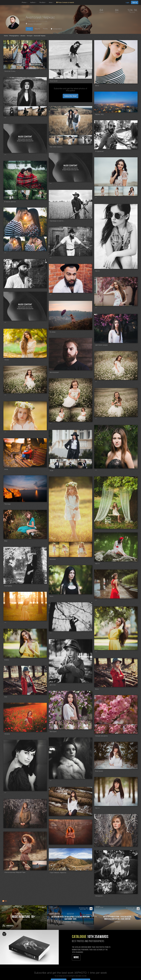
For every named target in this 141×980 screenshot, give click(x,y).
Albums (37, 29)
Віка (6, 541)
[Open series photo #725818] (11, 195)
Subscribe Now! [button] (70, 96)
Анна (6, 469)
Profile (45, 29)
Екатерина (8, 586)
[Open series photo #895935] (25, 111)
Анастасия (54, 81)
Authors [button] (33, 2)
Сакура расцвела (101, 736)
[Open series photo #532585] (101, 729)
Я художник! (100, 151)
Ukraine (30, 24)
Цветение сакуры (101, 345)
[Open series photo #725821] (40, 195)
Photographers (14, 36)
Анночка (53, 559)
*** (5, 118)
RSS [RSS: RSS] (6, 901)
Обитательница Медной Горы (15, 872)
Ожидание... (100, 896)
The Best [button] (43, 2)
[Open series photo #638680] (81, 415)
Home (6, 36)
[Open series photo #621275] (70, 464)
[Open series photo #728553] (130, 191)
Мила (97, 86)
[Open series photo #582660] (54, 549)
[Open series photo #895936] (40, 111)
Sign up (135, 2)
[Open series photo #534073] (85, 725)
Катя (51, 596)
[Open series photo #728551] (101, 191)
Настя (97, 271)
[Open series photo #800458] (56, 140)
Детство (53, 685)
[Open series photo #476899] (40, 865)
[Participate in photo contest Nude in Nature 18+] (23, 917)
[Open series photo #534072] (70, 725)
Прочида (7, 504)
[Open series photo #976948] (85, 74)
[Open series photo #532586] (116, 729)
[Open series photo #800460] (85, 140)
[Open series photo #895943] (11, 111)
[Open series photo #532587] (130, 729)
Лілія (52, 471)
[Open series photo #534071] (56, 725)
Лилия (7, 360)
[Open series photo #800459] (70, 140)
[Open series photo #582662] (81, 549)
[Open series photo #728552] (116, 191)
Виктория (53, 732)
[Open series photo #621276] (85, 464)
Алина (7, 660)
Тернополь (37, 24)
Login (127, 3)
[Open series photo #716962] (14, 244)
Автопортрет (54, 372)
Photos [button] (25, 2)
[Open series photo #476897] (25, 865)
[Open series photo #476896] (11, 865)
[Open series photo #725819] (25, 195)
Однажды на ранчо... (57, 221)
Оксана (7, 734)
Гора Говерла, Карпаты (58, 873)
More (76, 957)
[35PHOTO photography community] (11, 3)
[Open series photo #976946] (56, 74)
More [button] (51, 2)
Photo (29, 29)
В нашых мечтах (10, 202)
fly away (53, 332)
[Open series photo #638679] (60, 415)
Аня (6, 697)
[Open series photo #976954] (70, 74)
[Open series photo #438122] (105, 887)
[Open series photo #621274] (56, 464)
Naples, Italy (99, 114)
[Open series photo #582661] (64, 549)
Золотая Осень (10, 71)
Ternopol (30, 36)
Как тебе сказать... (57, 147)
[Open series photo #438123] (127, 887)
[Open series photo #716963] (36, 244)
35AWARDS (56, 29)
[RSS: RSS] (3, 901)
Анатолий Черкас (40, 36)
